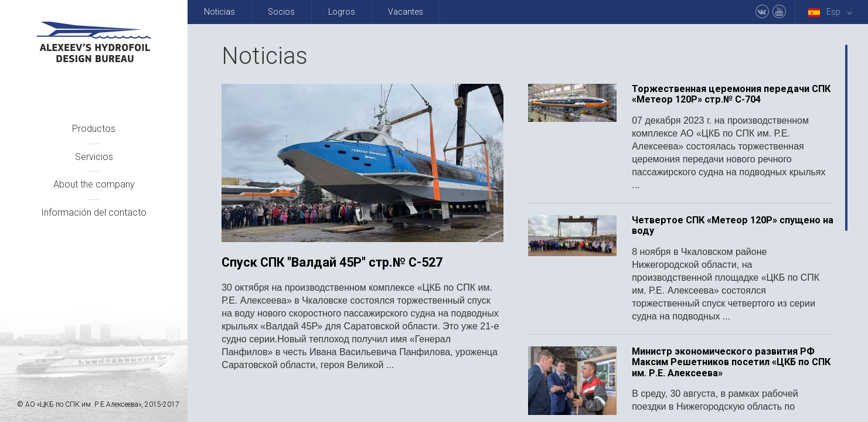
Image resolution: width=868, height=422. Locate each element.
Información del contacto (94, 212)
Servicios (94, 157)
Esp (832, 12)
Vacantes (406, 12)
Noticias (219, 12)
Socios (281, 12)
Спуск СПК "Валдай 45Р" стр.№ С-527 (332, 262)
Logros (342, 12)
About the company (94, 184)
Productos (94, 129)
